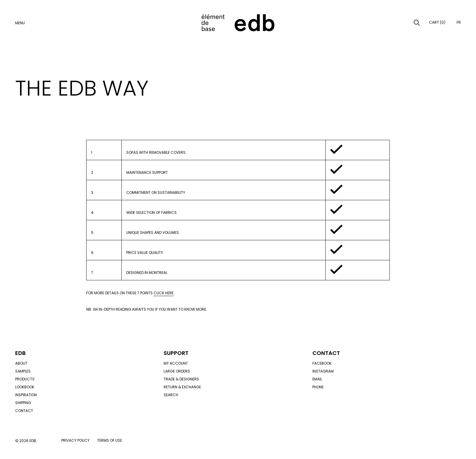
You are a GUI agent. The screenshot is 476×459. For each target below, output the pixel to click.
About (21, 363)
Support (176, 353)
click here (164, 293)
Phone (318, 387)
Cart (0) (437, 22)
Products (25, 379)
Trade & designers (181, 379)
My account (176, 363)
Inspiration (26, 395)
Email (317, 379)
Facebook (322, 363)
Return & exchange (182, 387)
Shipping (23, 403)
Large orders (177, 371)
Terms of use (110, 440)
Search (171, 395)
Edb (20, 353)
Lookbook (25, 387)
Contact (24, 411)
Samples (23, 371)
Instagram (323, 371)
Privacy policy (75, 440)
